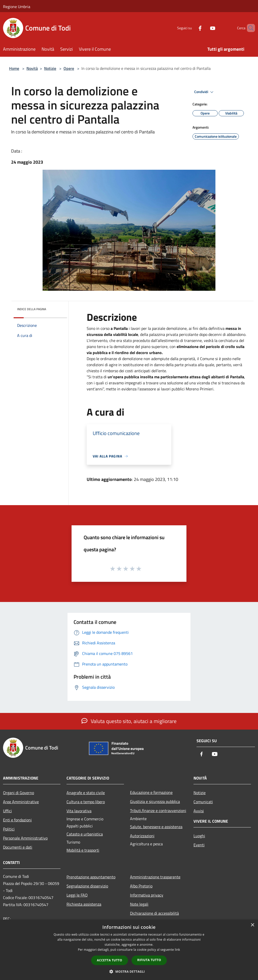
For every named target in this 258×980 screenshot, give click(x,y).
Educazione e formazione (151, 792)
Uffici (7, 811)
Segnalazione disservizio (87, 886)
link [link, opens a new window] (178, 950)
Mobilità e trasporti (83, 850)
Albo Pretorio (141, 886)
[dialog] (129, 950)
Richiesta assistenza (84, 904)
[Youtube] (204, 28)
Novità (32, 68)
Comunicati (203, 802)
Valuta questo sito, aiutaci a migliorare (129, 721)
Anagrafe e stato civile (86, 793)
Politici (9, 829)
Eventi (199, 845)
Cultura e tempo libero (86, 802)
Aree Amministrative (21, 802)
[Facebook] (191, 28)
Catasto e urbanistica (85, 834)
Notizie (50, 68)
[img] (56, 308)
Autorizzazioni (142, 836)
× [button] (252, 925)
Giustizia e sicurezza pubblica (155, 801)
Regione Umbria (17, 7)
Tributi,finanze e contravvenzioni (158, 811)
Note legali (139, 904)
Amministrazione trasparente (155, 877)
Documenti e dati (18, 847)
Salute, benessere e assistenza (156, 827)
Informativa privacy (147, 895)
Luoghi (199, 836)
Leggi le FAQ (77, 895)
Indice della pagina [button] (32, 309)
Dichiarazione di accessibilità (154, 913)
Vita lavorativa (79, 811)
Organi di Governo (19, 793)
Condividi (205, 92)
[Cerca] (249, 28)
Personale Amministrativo (25, 838)
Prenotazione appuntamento (91, 877)
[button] (129, 971)
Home (14, 68)
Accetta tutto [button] (110, 960)
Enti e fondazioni (17, 820)
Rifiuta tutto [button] (149, 960)
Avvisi (199, 811)
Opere (69, 68)
